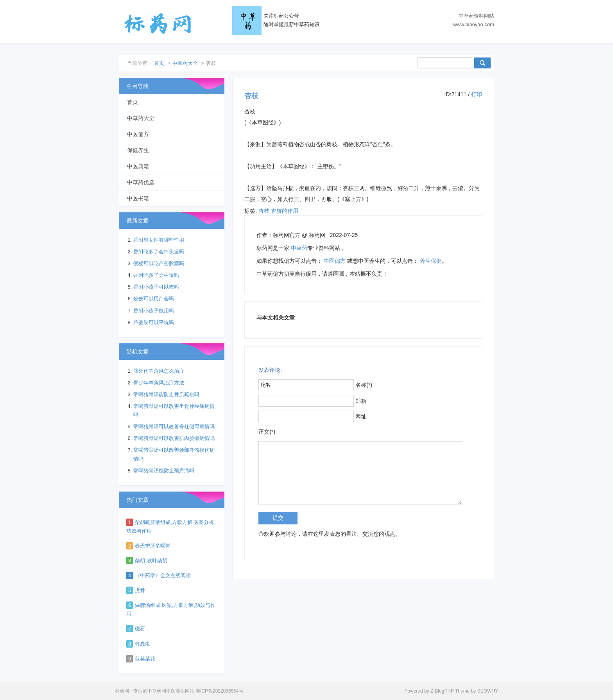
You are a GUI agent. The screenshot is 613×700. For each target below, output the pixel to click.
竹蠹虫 (142, 644)
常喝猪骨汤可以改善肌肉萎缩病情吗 (174, 438)
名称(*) (364, 385)
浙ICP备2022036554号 (220, 691)
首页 (159, 63)
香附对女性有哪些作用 (159, 240)
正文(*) (267, 432)
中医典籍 (138, 166)
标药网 (158, 23)
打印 (477, 94)
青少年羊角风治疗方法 (159, 383)
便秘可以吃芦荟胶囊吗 (159, 263)
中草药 (299, 248)
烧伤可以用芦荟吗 (154, 299)
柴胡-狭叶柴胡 (151, 561)
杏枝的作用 (285, 211)
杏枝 (264, 211)
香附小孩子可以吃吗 (156, 287)
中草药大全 (185, 63)
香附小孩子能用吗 (154, 311)
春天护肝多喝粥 (153, 546)
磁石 (140, 629)
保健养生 (138, 150)
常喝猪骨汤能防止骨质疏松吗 (166, 394)
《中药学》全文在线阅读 (163, 575)
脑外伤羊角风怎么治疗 (159, 371)
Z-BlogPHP (442, 691)
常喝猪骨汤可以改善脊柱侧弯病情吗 (174, 426)
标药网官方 (287, 235)
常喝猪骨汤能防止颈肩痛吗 (164, 471)
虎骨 (140, 590)
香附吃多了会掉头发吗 (159, 252)
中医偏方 (335, 261)
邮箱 (361, 401)
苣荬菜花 (145, 659)
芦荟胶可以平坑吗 (154, 322)
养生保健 (431, 261)
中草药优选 (141, 182)
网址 (361, 416)
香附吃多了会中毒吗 (156, 275)
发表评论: (270, 370)
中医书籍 (138, 198)
